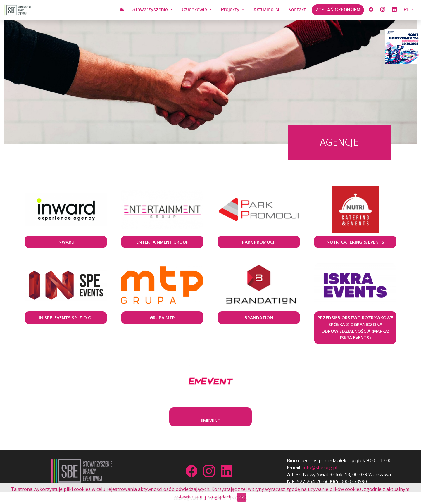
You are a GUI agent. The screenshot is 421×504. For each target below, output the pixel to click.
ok (242, 497)
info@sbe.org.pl (320, 467)
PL (407, 10)
